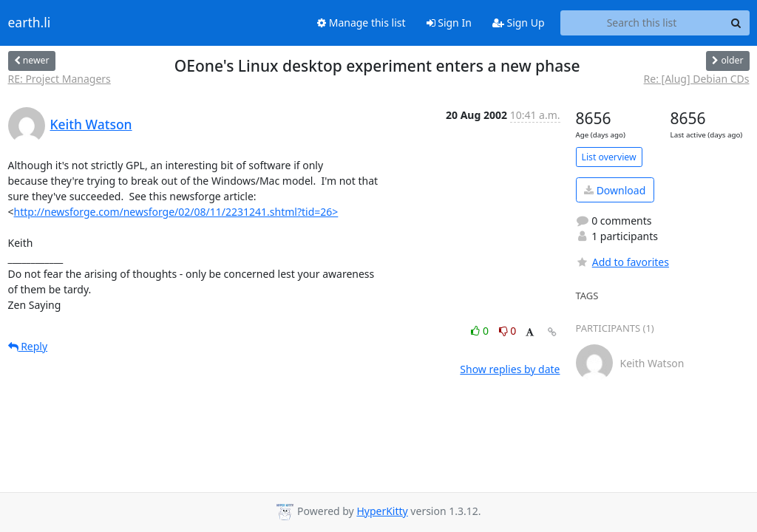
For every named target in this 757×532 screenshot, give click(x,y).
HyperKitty (382, 511)
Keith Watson (91, 124)
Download (615, 190)
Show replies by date (510, 369)
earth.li (30, 23)
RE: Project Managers (60, 79)
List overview (609, 157)
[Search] (736, 23)
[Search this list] (642, 23)
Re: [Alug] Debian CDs (697, 79)
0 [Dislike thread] (508, 331)
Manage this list (361, 23)
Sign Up (519, 23)
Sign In (449, 23)
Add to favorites (622, 262)
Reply (28, 346)
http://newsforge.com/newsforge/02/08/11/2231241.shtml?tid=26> (176, 212)
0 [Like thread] (481, 331)
